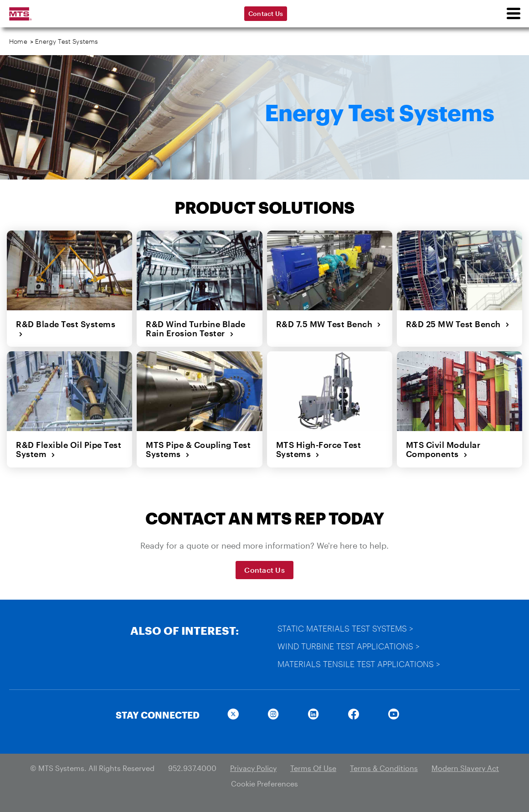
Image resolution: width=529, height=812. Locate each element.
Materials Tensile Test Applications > (359, 664)
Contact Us (266, 13)
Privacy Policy (253, 768)
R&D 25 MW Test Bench (458, 324)
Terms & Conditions (384, 768)
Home (18, 41)
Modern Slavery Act (465, 768)
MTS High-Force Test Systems (319, 450)
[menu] (513, 14)
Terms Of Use (313, 768)
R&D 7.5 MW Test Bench (329, 324)
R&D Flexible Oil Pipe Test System (69, 450)
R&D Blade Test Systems (66, 329)
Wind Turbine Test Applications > (349, 646)
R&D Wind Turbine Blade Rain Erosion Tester (195, 329)
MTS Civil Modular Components (443, 450)
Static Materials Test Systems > (345, 628)
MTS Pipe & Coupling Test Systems (198, 450)
